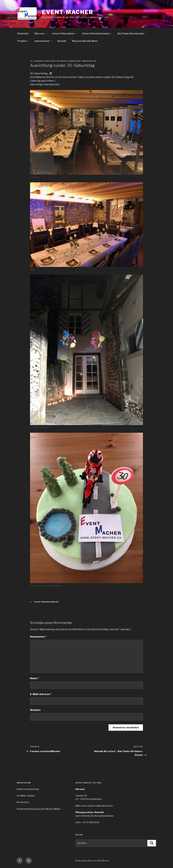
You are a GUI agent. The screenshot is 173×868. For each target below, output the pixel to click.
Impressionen (44, 41)
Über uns (41, 33)
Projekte (23, 41)
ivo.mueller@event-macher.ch (76, 61)
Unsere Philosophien (65, 33)
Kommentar (38, 637)
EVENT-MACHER (68, 12)
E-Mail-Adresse (41, 694)
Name (34, 678)
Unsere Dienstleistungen (97, 33)
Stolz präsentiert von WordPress (92, 861)
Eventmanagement (47, 602)
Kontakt (62, 41)
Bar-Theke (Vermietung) (132, 33)
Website (35, 710)
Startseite (23, 33)
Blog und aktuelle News (85, 41)
